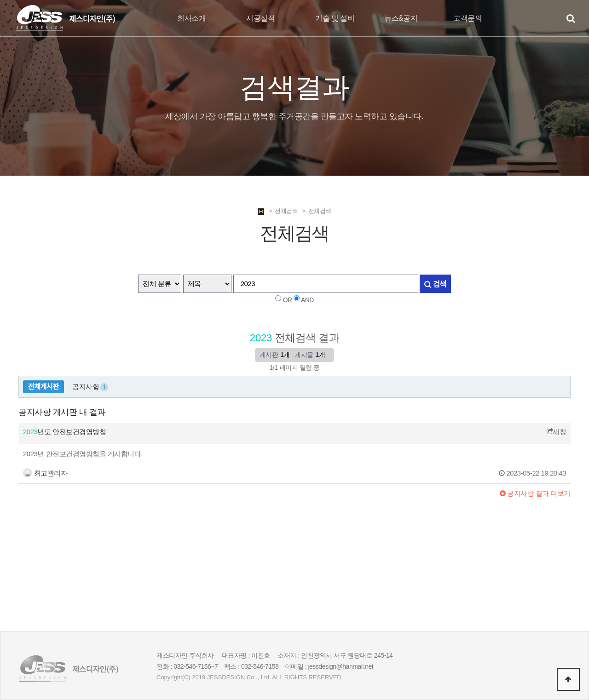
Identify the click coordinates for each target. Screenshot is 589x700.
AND (307, 300)
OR (288, 300)
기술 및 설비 (335, 18)
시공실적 (260, 18)
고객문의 (468, 18)
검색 (435, 284)
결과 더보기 (535, 493)
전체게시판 (43, 387)
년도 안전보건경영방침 (64, 432)
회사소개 (191, 18)
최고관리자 (45, 473)
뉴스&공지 (401, 18)
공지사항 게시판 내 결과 (62, 412)
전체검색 (286, 211)
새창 (557, 432)
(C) (186, 677)
